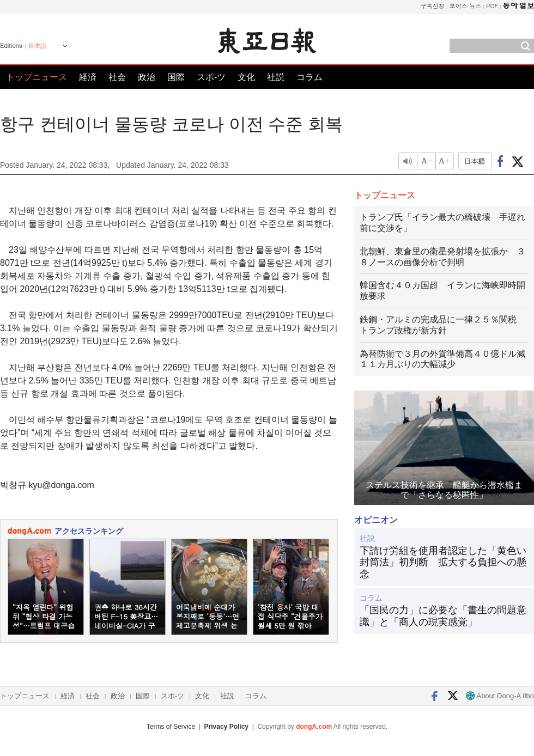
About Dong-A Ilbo (500, 696)
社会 (117, 77)
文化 (246, 77)
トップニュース (37, 77)
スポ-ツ (211, 77)
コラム (310, 77)
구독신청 (433, 6)
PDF (492, 6)
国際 (176, 77)
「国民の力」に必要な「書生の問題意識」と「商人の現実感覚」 (443, 616)
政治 (147, 77)
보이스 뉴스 (466, 6)
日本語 (37, 46)
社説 (276, 77)
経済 (88, 77)
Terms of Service (171, 727)
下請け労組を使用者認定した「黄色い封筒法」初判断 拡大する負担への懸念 (443, 562)
